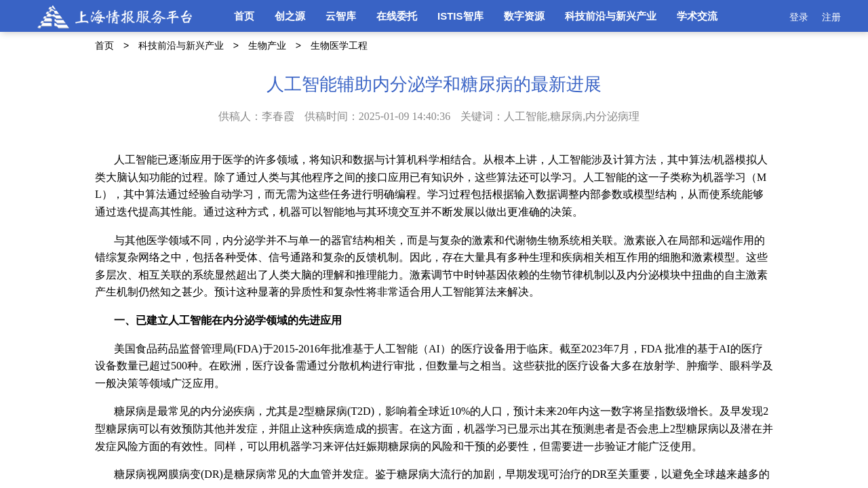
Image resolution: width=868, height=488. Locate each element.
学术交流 (697, 16)
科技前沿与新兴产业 (611, 16)
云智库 (341, 16)
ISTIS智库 (460, 16)
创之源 (290, 16)
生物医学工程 (339, 45)
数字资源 (524, 16)
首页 (244, 16)
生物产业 (267, 45)
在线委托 (397, 16)
